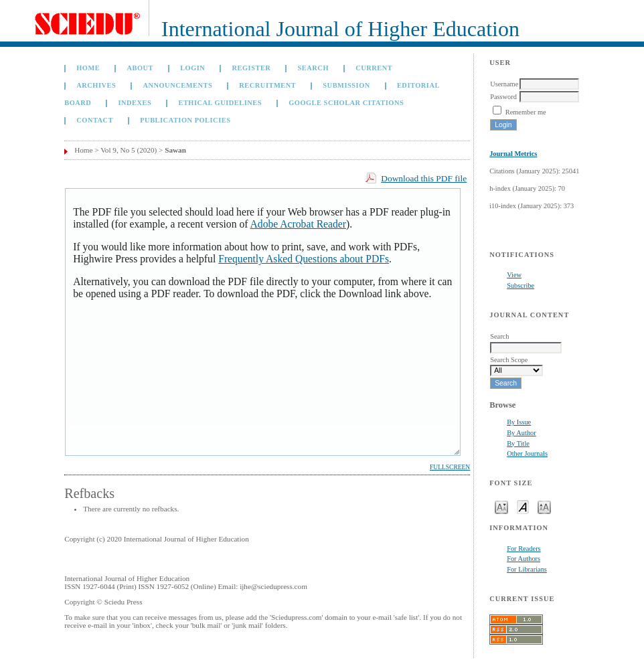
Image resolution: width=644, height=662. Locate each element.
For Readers (524, 549)
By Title (518, 443)
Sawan (175, 150)
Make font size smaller (501, 506)
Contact (95, 120)
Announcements (177, 85)
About (140, 68)
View (514, 275)
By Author (521, 433)
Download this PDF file (424, 178)
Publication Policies (185, 120)
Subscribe (520, 285)
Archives (96, 85)
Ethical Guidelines (220, 103)
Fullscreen (450, 467)
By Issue (519, 422)
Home (88, 68)
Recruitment (267, 85)
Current (374, 68)
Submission (346, 85)
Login (192, 68)
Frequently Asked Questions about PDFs (304, 259)
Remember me (526, 112)
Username (504, 84)
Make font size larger (544, 506)
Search (313, 68)
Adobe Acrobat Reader (298, 224)
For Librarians (527, 569)
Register (252, 68)
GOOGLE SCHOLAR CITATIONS (346, 103)
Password (503, 97)
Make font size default (523, 506)
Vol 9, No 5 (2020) (129, 150)
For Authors (524, 559)
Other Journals (527, 453)
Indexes (135, 103)
